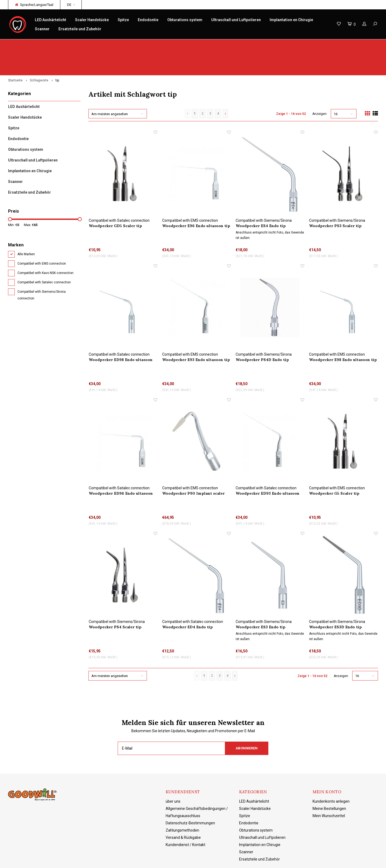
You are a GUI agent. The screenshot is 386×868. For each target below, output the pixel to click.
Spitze (123, 20)
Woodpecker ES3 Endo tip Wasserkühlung (261, 602)
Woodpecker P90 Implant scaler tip (193, 468)
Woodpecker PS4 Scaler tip (115, 602)
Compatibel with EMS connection (42, 238)
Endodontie (148, 20)
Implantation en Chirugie (291, 20)
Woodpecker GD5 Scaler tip (115, 201)
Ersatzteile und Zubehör (80, 29)
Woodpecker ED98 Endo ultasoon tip (121, 334)
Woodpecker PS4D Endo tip (262, 334)
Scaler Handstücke (92, 20)
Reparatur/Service (129, 45)
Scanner (42, 29)
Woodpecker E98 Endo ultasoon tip (343, 334)
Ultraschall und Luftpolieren (236, 20)
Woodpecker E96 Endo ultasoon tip (196, 201)
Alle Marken (26, 229)
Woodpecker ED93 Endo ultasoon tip (268, 468)
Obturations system (185, 20)
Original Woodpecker (28, 45)
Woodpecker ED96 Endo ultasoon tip (121, 468)
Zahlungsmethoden (182, 805)
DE (71, 5)
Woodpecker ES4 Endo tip (261, 201)
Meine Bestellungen (329, 783)
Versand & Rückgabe (183, 812)
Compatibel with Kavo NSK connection (45, 248)
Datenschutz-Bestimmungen (190, 798)
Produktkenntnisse (228, 45)
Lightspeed (92, 860)
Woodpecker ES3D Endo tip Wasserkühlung (335, 602)
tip (57, 55)
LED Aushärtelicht (51, 20)
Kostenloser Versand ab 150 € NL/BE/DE (343, 45)
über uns (173, 776)
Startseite (15, 55)
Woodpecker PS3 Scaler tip (335, 201)
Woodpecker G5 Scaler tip (334, 468)
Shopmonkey (130, 860)
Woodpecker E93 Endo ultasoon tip (196, 334)
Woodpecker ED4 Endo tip (188, 602)
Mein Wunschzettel (329, 791)
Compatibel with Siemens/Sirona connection (42, 270)
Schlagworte (39, 55)
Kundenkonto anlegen (331, 776)
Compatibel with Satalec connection (44, 257)
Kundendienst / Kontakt (185, 820)
